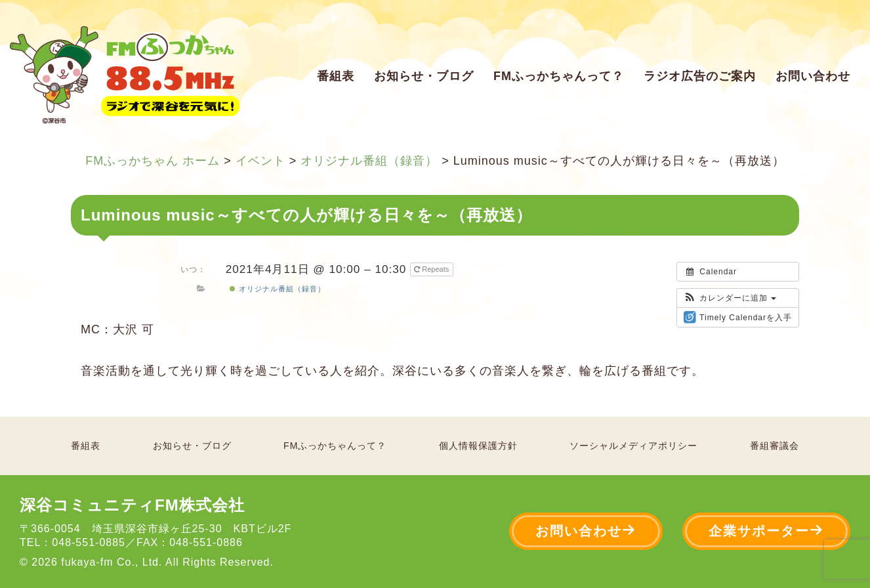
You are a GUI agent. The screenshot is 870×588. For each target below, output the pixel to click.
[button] (730, 298)
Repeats (432, 269)
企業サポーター (766, 531)
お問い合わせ (813, 76)
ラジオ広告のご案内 (700, 76)
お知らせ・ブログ (424, 76)
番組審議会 (775, 446)
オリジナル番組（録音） (277, 289)
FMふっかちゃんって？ (559, 76)
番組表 (336, 76)
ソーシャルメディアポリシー (633, 446)
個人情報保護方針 (478, 446)
